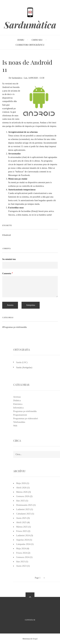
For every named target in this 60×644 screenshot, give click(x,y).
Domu (21, 40)
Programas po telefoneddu (15, 327)
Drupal (35, 639)
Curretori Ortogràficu (30, 45)
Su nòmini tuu (9, 259)
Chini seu (37, 40)
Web (55, 426)
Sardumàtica (30, 25)
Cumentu (7, 273)
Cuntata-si (30, 620)
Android (7, 235)
